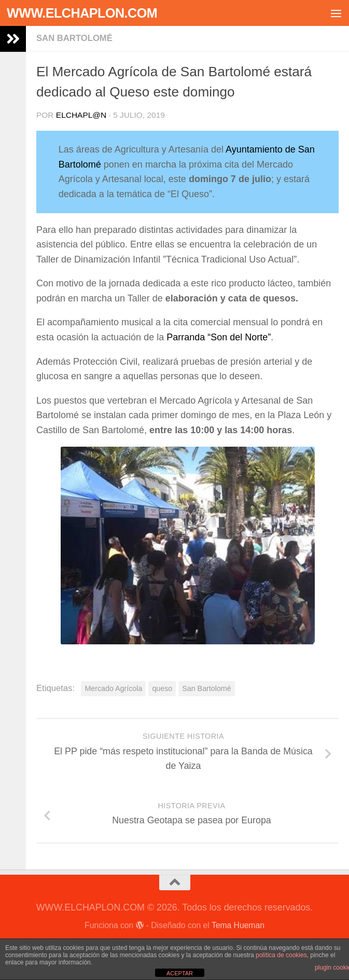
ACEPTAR (180, 973)
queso (162, 688)
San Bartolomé (74, 38)
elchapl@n (81, 115)
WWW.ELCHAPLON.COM (82, 13)
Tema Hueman (238, 925)
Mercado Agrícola (113, 688)
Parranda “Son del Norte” (219, 337)
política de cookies (281, 955)
